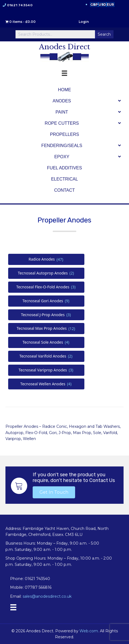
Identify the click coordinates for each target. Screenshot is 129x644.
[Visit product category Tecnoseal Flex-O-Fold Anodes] (46, 287)
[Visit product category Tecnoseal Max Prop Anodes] (46, 329)
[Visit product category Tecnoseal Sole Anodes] (46, 342)
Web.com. (89, 631)
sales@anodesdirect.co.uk (47, 596)
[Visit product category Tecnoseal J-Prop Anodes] (46, 315)
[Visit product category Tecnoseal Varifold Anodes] (46, 356)
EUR (110, 4)
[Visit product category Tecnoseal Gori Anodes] (46, 301)
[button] (54, 492)
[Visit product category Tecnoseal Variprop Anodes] (46, 370)
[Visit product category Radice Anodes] (46, 259)
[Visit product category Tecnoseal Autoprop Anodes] (46, 273)
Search (104, 34)
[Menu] (13, 607)
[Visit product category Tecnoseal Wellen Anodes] (46, 384)
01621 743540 (20, 5)
